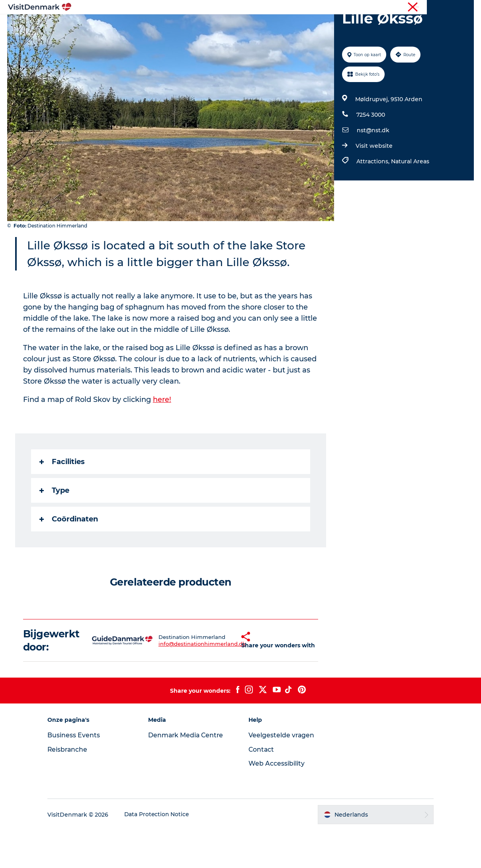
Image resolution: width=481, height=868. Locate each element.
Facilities (63, 500)
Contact (262, 787)
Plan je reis (346, 26)
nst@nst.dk (373, 168)
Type (55, 528)
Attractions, (373, 199)
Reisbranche (440, 8)
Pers (468, 8)
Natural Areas (410, 199)
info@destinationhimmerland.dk (187, 682)
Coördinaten (69, 557)
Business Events (79, 773)
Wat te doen (237, 26)
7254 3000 (370, 153)
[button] (227, 678)
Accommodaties (292, 26)
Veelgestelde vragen (282, 773)
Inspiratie (133, 26)
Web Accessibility (277, 801)
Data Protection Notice (162, 852)
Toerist (410, 8)
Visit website (374, 184)
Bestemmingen (183, 26)
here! (163, 437)
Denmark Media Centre (189, 773)
